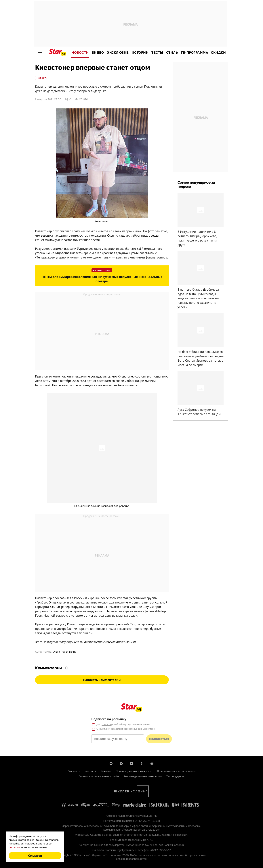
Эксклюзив (118, 53)
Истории (140, 53)
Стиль (172, 53)
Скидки (218, 53)
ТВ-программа (194, 53)
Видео (98, 53)
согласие (14, 847)
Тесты (157, 53)
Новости (80, 53)
